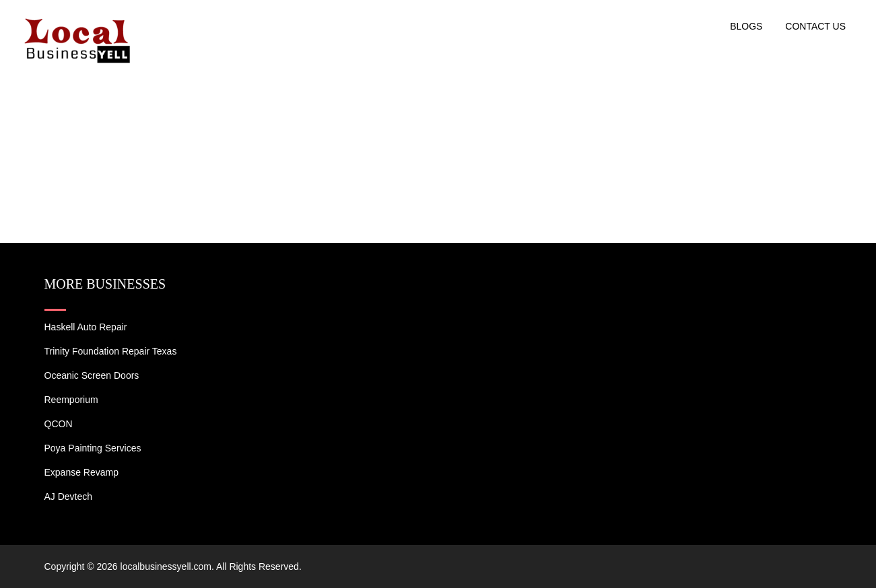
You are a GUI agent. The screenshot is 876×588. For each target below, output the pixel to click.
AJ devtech (69, 497)
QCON (59, 424)
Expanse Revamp (82, 472)
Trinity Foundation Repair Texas (111, 351)
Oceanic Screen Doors (92, 375)
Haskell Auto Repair (86, 327)
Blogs (746, 26)
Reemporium (71, 400)
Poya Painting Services (93, 448)
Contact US (815, 26)
